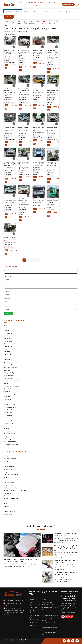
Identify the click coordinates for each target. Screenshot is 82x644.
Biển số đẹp (7, 439)
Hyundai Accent (34, 605)
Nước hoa (7, 391)
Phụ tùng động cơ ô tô (11, 426)
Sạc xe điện (7, 418)
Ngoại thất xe (8, 397)
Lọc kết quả (8, 314)
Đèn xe (6, 362)
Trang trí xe (7, 399)
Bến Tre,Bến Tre (39, 54)
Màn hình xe (8, 389)
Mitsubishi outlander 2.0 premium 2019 (10, 91)
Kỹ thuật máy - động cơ (11, 488)
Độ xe (6, 504)
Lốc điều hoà (8, 378)
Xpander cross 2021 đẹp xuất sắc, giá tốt (39, 129)
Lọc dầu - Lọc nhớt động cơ (13, 386)
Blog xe (38, 6)
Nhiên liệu (7, 299)
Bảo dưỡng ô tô (9, 482)
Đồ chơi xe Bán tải (10, 434)
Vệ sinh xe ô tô (8, 485)
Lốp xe (6, 383)
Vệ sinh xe (7, 436)
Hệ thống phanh (9, 375)
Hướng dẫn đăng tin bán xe (50, 615)
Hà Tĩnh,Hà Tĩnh (39, 166)
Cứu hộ (6, 496)
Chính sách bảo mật (47, 605)
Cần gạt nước (8, 354)
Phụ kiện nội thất (9, 410)
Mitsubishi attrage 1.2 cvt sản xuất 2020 (24, 201)
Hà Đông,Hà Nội (25, 167)
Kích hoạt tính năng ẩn (11, 467)
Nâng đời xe (8, 506)
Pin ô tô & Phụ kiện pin (11, 444)
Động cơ (6, 428)
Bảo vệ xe (7, 338)
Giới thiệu (44, 600)
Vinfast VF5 (33, 602)
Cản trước (7, 360)
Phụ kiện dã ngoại (9, 405)
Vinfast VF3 (33, 600)
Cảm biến (7, 352)
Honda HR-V (33, 625)
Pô (5, 402)
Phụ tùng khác (8, 415)
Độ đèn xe (7, 477)
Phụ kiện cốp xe (9, 413)
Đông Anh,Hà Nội (39, 132)
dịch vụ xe (68, 603)
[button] (27, 12)
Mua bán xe (31, 2)
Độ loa (6, 501)
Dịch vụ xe (52, 2)
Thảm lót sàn (8, 420)
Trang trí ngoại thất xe (11, 475)
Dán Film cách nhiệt (10, 459)
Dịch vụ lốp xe (8, 469)
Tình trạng (7, 291)
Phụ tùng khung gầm (11, 407)
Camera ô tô (8, 346)
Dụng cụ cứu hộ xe (10, 349)
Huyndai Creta (34, 613)
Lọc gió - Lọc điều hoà (11, 381)
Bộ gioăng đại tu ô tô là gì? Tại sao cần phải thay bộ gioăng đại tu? (66, 548)
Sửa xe (6, 509)
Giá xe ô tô (23, 2)
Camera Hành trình (10, 344)
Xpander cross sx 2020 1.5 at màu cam (24, 164)
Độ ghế (6, 472)
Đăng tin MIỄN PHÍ (68, 4)
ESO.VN (22, 642)
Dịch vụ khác (8, 514)
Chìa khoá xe (8, 341)
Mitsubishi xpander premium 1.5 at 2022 (10, 239)
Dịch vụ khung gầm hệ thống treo (15, 490)
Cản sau (6, 357)
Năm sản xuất (8, 276)
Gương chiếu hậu (9, 373)
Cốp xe (6, 461)
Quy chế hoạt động (47, 602)
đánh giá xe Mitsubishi (20, 32)
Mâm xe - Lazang (9, 394)
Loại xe (6, 284)
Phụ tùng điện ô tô (10, 442)
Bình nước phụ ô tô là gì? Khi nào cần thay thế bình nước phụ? (20, 560)
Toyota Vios (33, 607)
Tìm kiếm (9, 17)
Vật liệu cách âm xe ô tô (11, 423)
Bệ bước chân (8, 333)
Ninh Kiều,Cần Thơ (54, 57)
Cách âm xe (7, 456)
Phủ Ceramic (8, 480)
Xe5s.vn (16, 640)
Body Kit (6, 330)
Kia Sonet (32, 610)
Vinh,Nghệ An (53, 169)
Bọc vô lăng (7, 336)
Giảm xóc (7, 370)
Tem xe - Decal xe (10, 512)
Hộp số (6, 306)
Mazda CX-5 (33, 622)
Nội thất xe (7, 464)
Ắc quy (6, 325)
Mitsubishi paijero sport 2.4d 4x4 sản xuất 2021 (52, 91)
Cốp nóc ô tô (8, 365)
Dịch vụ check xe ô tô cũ (12, 498)
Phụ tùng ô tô (42, 2)
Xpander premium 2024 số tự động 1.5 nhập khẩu (10, 164)
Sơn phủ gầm (8, 493)
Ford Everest (33, 620)
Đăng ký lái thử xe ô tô (68, 613)
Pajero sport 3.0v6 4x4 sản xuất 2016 (24, 91)
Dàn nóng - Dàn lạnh (10, 368)
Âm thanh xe (8, 328)
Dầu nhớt (7, 431)
